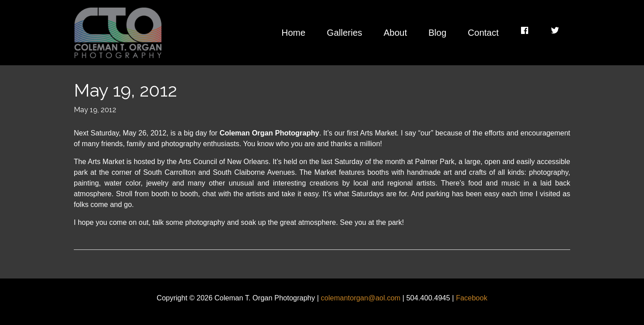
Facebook (471, 298)
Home (293, 33)
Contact (483, 33)
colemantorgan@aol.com (360, 298)
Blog (437, 33)
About (395, 33)
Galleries (345, 33)
